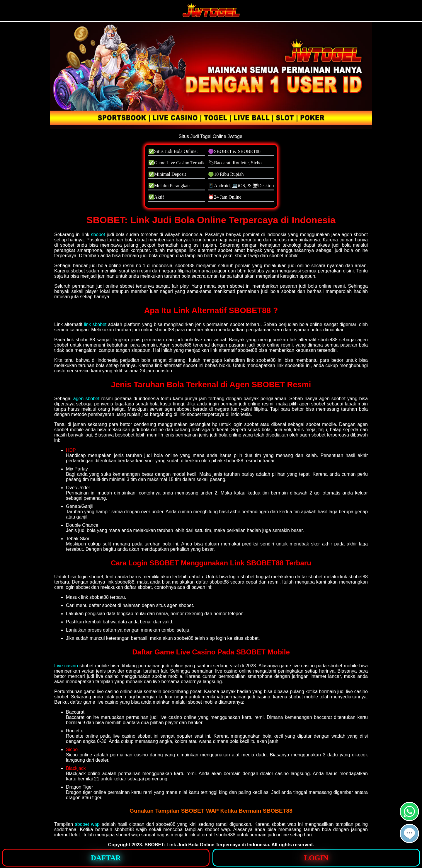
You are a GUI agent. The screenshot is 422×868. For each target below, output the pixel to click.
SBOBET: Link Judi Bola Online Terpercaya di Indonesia (207, 845)
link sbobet (95, 324)
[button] (409, 833)
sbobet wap (87, 824)
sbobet (98, 235)
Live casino (66, 666)
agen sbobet (86, 399)
